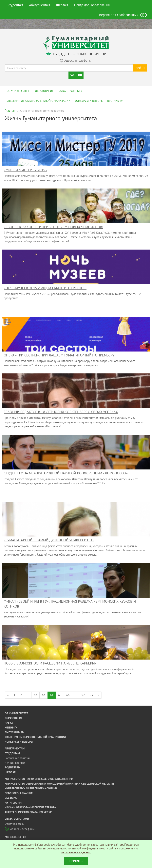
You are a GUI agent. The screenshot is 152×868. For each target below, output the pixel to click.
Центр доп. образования (92, 5)
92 (83, 695)
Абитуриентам (39, 5)
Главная (10, 110)
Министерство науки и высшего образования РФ (39, 779)
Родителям (13, 767)
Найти (140, 68)
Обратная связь (14, 824)
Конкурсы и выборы (89, 101)
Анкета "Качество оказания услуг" (29, 812)
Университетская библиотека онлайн (31, 788)
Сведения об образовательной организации (39, 101)
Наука (62, 91)
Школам (62, 5)
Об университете (19, 91)
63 (44, 695)
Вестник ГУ (115, 101)
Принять (76, 861)
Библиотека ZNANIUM (19, 793)
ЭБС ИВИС (11, 798)
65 (60, 695)
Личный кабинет (15, 763)
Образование (44, 91)
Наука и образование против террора (30, 807)
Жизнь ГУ (76, 91)
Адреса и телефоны (20, 829)
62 (35, 695)
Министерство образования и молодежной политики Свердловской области (59, 784)
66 (68, 695)
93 (91, 695)
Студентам (15, 5)
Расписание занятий (17, 758)
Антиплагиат (14, 803)
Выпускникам (15, 732)
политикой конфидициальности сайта (92, 848)
